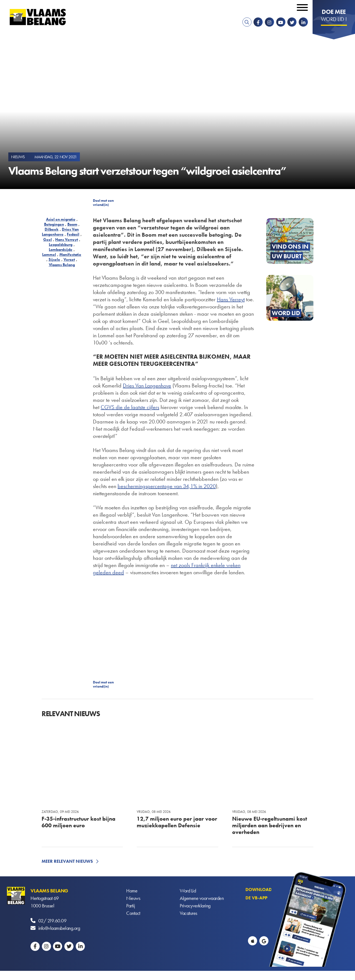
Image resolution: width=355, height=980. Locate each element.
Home (132, 891)
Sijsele (54, 259)
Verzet (69, 259)
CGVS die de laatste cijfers (130, 407)
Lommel (49, 254)
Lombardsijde (61, 249)
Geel (48, 239)
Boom (72, 224)
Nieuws (133, 898)
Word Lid (188, 891)
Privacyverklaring (195, 906)
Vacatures (188, 913)
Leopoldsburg (61, 244)
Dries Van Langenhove (60, 232)
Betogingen (54, 224)
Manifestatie (70, 254)
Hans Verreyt (67, 239)
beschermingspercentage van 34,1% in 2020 (167, 486)
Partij (130, 906)
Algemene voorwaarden (202, 898)
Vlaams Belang (62, 265)
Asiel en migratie (61, 219)
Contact (133, 913)
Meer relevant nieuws (67, 861)
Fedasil (73, 234)
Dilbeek (52, 229)
